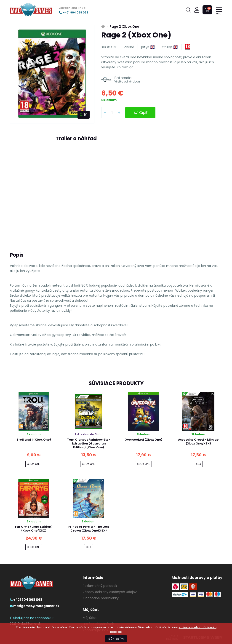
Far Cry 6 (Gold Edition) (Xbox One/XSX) (34, 529)
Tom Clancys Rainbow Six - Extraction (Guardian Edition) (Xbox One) (89, 443)
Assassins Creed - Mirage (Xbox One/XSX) (198, 442)
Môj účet (90, 618)
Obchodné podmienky (101, 598)
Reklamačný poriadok (100, 586)
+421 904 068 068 (74, 13)
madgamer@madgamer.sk (35, 606)
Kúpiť (140, 113)
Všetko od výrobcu (127, 81)
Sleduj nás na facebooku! (32, 618)
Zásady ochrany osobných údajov (110, 592)
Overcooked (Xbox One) (143, 440)
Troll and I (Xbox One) (34, 440)
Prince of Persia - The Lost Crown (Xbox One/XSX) (89, 529)
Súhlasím (116, 639)
